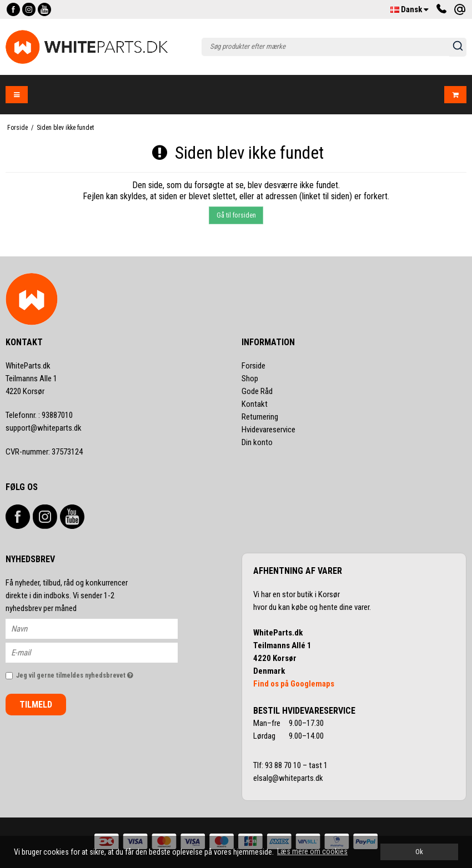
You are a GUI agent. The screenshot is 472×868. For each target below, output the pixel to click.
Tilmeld (36, 705)
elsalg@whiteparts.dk (289, 778)
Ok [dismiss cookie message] (419, 852)
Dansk (410, 9)
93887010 (39, 415)
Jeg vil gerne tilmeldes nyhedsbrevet (97, 673)
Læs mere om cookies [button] (312, 851)
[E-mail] (101, 652)
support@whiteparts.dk (44, 428)
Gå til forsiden (236, 215)
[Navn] (101, 628)
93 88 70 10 (284, 765)
